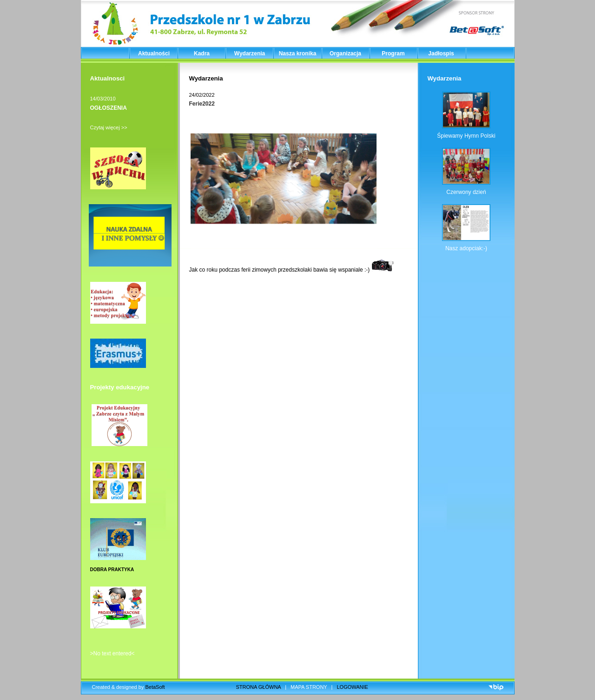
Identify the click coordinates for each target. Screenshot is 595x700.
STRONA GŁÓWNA (259, 687)
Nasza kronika (298, 53)
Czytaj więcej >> (109, 127)
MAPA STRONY (309, 687)
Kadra (202, 53)
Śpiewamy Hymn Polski (466, 136)
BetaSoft (155, 687)
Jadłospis (441, 53)
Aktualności (154, 53)
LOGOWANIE (353, 687)
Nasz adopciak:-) (466, 248)
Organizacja (345, 53)
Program (393, 53)
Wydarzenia (250, 53)
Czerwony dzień (466, 192)
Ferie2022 (202, 104)
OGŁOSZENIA (109, 108)
